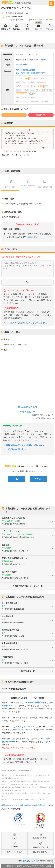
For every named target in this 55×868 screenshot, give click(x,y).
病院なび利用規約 (14, 852)
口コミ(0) (39, 29)
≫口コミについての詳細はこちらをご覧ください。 (26, 323)
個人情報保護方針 (41, 852)
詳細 (49, 866)
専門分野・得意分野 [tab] (27, 187)
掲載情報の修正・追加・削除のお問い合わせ (25, 445)
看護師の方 (41, 115)
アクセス (49, 29)
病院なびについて (41, 847)
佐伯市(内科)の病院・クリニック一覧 (28, 586)
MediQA (14, 847)
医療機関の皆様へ (41, 838)
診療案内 (17, 29)
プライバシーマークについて (18, 824)
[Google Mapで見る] (27, 407)
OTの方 (14, 115)
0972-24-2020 (21, 65)
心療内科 (24, 70)
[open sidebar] (51, 3)
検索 (51, 861)
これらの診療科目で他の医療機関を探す (31, 73)
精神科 (32, 70)
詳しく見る (32, 237)
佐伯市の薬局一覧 (27, 671)
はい (17, 479)
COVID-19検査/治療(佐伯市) (14, 689)
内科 (17, 70)
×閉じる (45, 148)
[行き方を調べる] (27, 412)
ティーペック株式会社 (35, 702)
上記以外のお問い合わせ (17, 449)
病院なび (8, 2)
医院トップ (6, 29)
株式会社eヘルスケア (23, 729)
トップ (14, 838)
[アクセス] (44, 60)
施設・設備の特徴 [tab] (45, 187)
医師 (27, 29)
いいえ (38, 479)
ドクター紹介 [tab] (10, 187)
